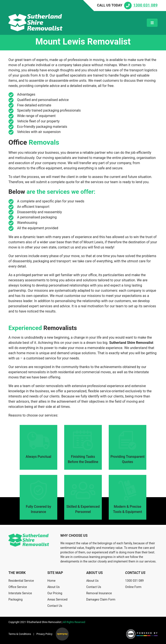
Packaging (15, 599)
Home (51, 581)
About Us (53, 587)
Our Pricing (55, 593)
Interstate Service (20, 593)
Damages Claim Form (101, 599)
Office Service (18, 587)
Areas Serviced (57, 599)
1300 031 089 (134, 581)
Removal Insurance (99, 593)
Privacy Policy (45, 634)
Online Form (133, 587)
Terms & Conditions (20, 634)
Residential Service (21, 581)
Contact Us (55, 606)
